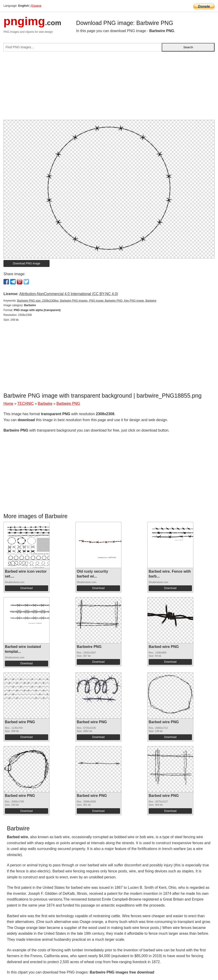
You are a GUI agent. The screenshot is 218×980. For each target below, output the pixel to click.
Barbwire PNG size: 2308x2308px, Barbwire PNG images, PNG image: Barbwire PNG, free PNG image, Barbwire (87, 301)
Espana (36, 6)
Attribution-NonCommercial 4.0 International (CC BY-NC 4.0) (69, 294)
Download (26, 588)
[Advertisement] (109, 88)
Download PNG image (27, 263)
